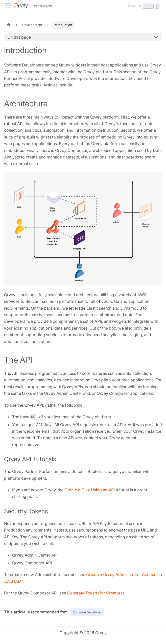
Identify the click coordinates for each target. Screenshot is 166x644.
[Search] (144, 6)
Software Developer (87, 612)
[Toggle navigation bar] (8, 6)
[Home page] (9, 25)
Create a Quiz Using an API (90, 490)
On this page (19, 37)
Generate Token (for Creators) (96, 593)
